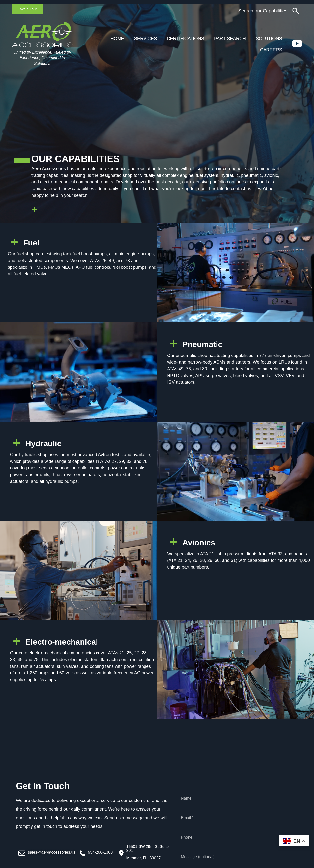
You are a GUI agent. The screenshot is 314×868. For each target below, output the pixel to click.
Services (145, 38)
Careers (271, 50)
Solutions (269, 38)
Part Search (230, 38)
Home (117, 38)
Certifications (185, 38)
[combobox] (252, 11)
